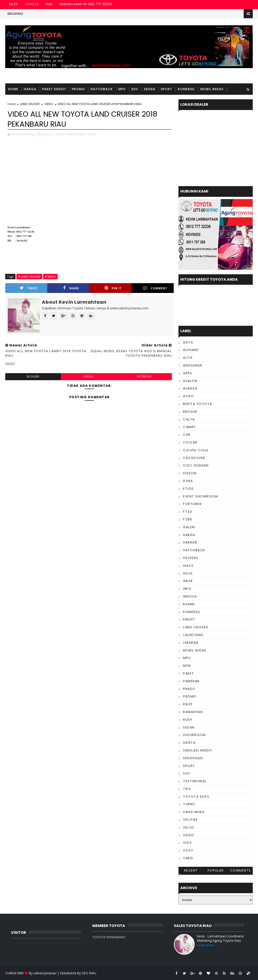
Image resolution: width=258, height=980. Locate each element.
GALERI (189, 527)
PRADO (189, 689)
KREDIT (189, 619)
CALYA (189, 419)
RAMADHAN (193, 712)
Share (71, 288)
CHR (187, 435)
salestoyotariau (45, 973)
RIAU (49, 4)
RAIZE (188, 704)
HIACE (188, 566)
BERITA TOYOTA (198, 404)
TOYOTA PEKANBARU (109, 937)
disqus (89, 376)
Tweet (29, 288)
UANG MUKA (194, 812)
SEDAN (150, 89)
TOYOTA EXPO (196, 797)
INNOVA (190, 596)
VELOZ (189, 827)
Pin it (113, 288)
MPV (122, 89)
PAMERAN (191, 681)
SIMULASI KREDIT (198, 750)
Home (13, 89)
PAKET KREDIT (54, 89)
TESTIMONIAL (20, 100)
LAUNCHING (193, 635)
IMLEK (188, 581)
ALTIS (188, 358)
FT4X (188, 512)
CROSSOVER (194, 458)
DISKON (190, 473)
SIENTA (189, 743)
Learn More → (208, 945)
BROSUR (190, 412)
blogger (33, 376)
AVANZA (190, 388)
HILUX (188, 573)
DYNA (188, 481)
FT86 (188, 519)
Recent (191, 870)
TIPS (187, 789)
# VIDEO (50, 277)
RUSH (188, 720)
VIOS (187, 843)
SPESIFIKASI (193, 758)
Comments (240, 870)
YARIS (188, 858)
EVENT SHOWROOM (200, 496)
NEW (187, 666)
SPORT (166, 89)
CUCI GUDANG (196, 465)
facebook (144, 376)
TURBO (189, 804)
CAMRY (190, 427)
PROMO (78, 89)
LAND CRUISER (196, 627)
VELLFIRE (190, 820)
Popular (216, 870)
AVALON (190, 381)
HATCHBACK (102, 89)
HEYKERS (191, 558)
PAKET (189, 673)
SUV (135, 89)
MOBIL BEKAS (212, 89)
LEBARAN (191, 643)
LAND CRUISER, (76, 134)
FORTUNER (192, 504)
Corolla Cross (196, 450)
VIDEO (189, 835)
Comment (155, 288)
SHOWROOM (194, 735)
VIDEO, (92, 134)
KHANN (189, 604)
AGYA (188, 342)
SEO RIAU (89, 973)
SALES (13, 4)
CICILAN (190, 442)
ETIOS (188, 489)
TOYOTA (32, 4)
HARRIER (190, 542)
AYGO (188, 396)
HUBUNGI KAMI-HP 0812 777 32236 (86, 4)
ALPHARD (191, 350)
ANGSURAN (193, 365)
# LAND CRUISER (29, 277)
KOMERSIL (186, 89)
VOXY (188, 850)
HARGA (30, 89)
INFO (187, 589)
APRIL (188, 373)
